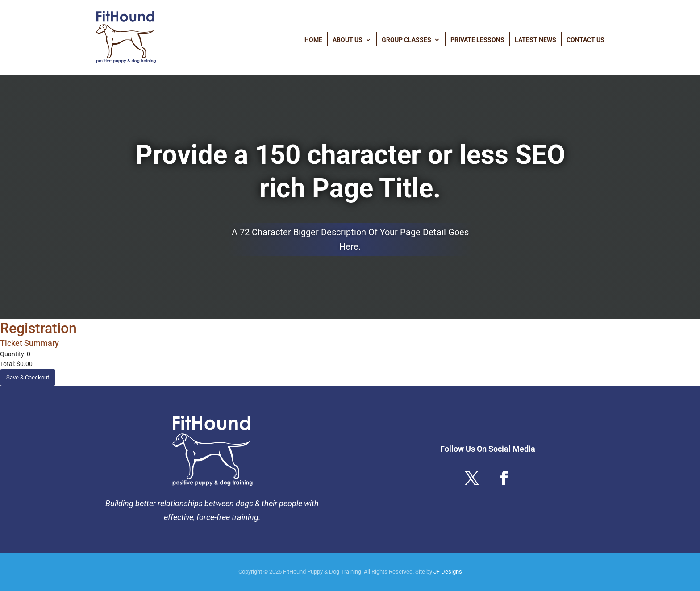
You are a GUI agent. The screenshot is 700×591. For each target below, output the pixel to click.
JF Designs (448, 572)
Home (313, 40)
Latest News (535, 40)
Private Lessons (477, 40)
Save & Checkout (28, 377)
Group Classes (406, 40)
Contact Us (585, 40)
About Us (348, 40)
